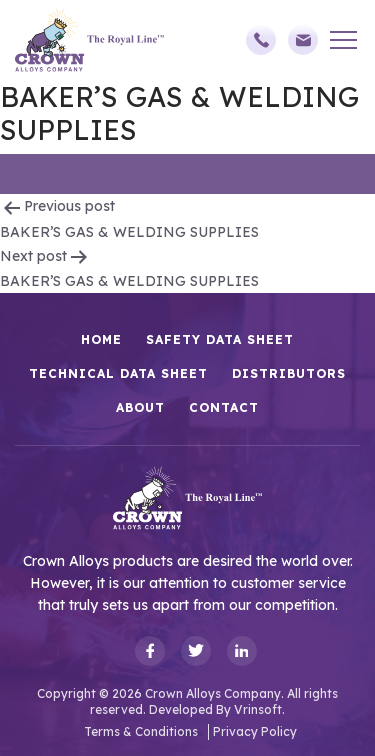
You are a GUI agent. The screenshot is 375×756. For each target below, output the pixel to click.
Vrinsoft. (259, 709)
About (140, 407)
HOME (101, 339)
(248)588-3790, (261, 40)
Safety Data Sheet (220, 339)
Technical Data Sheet (118, 373)
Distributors (289, 373)
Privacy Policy (255, 731)
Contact (224, 407)
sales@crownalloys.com (303, 40)
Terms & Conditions (141, 731)
